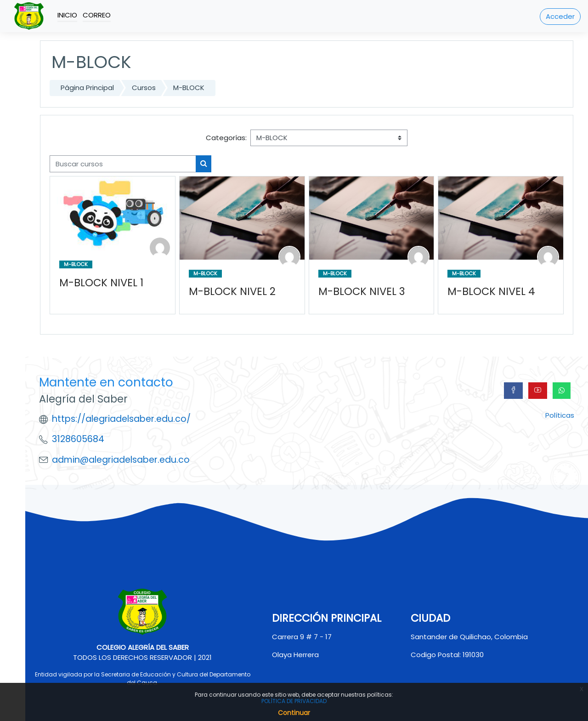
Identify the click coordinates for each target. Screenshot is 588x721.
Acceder (560, 16)
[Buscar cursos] (123, 164)
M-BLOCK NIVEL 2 (232, 292)
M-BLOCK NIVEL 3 (362, 292)
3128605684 (78, 439)
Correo (97, 15)
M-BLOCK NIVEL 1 (101, 282)
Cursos (144, 88)
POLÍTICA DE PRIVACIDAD (294, 701)
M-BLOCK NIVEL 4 (491, 292)
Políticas (560, 415)
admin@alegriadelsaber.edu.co (121, 460)
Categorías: (226, 138)
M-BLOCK (189, 88)
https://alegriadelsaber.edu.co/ (121, 419)
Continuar (294, 713)
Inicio (67, 15)
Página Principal (87, 88)
